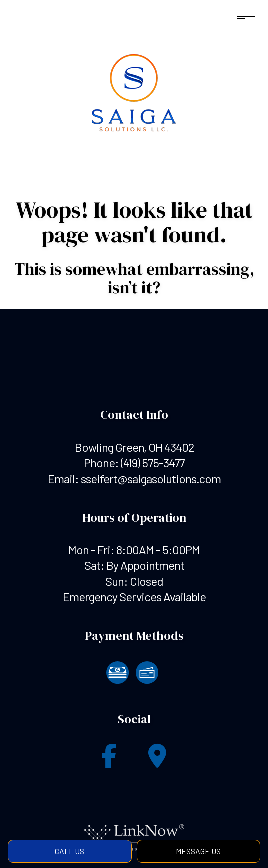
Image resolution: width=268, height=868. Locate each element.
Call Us (69, 851)
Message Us (198, 851)
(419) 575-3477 (153, 462)
